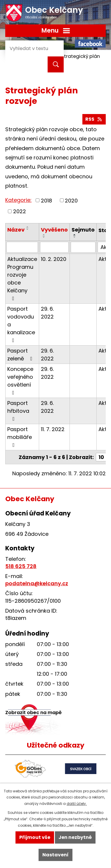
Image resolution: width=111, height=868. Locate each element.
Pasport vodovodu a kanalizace (21, 324)
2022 (20, 211)
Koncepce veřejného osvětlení (20, 380)
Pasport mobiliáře (20, 437)
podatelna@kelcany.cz (37, 583)
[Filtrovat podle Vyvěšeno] (54, 247)
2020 (71, 200)
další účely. (77, 804)
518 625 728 (21, 566)
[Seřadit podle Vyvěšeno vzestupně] (44, 235)
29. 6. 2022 (47, 313)
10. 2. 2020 (54, 259)
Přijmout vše (35, 837)
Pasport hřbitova (18, 410)
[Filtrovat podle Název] (22, 247)
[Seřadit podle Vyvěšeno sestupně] (44, 237)
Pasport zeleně (21, 355)
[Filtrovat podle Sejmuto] (83, 247)
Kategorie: (18, 200)
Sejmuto (83, 230)
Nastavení (56, 855)
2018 (46, 200)
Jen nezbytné (75, 837)
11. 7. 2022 (53, 429)
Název (16, 230)
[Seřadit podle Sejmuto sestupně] (75, 237)
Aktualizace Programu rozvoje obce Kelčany (22, 278)
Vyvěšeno (54, 230)
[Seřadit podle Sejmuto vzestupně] (75, 235)
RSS (94, 119)
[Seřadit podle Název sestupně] (28, 229)
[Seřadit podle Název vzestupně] (28, 227)
